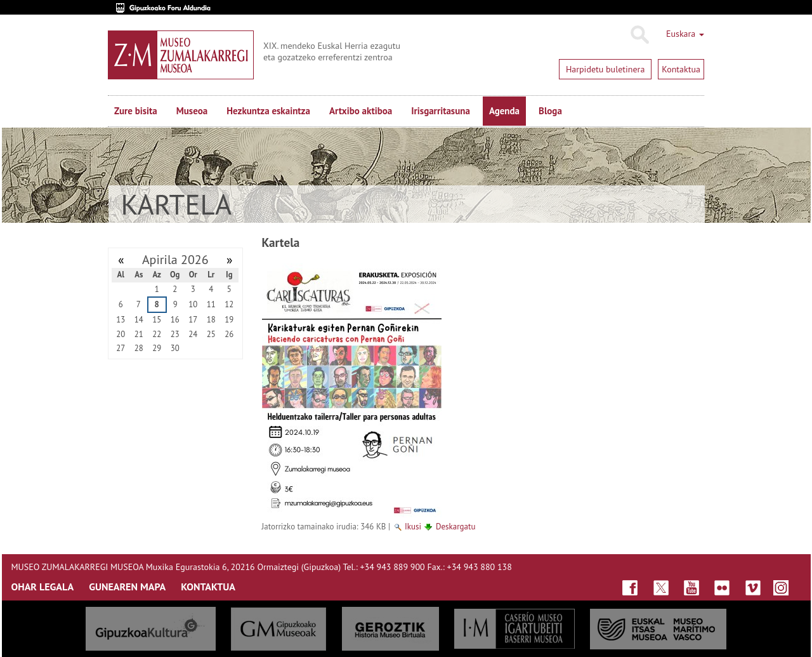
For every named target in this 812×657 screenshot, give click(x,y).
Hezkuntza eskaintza (268, 111)
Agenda (504, 111)
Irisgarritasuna (441, 111)
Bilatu (639, 35)
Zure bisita (136, 111)
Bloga (550, 111)
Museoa (192, 111)
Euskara (685, 34)
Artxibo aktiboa (361, 111)
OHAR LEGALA (43, 587)
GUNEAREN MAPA (127, 587)
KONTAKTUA (208, 587)
